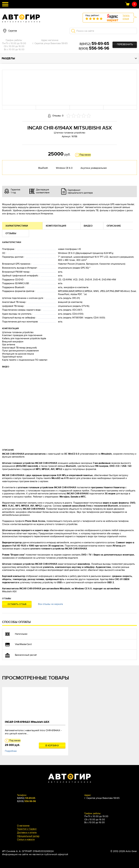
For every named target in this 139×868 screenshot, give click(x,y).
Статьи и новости (26, 840)
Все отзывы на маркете (50, 604)
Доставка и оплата (27, 833)
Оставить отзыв (17, 604)
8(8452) (94, 44)
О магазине (23, 826)
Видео (88, 226)
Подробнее (11, 751)
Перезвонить (125, 44)
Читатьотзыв (126, 17)
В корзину (52, 745)
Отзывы (11, 233)
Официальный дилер (28, 836)
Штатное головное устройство (69, 133)
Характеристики (17, 226)
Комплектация (56, 226)
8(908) (94, 49)
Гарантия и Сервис (27, 829)
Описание (114, 226)
